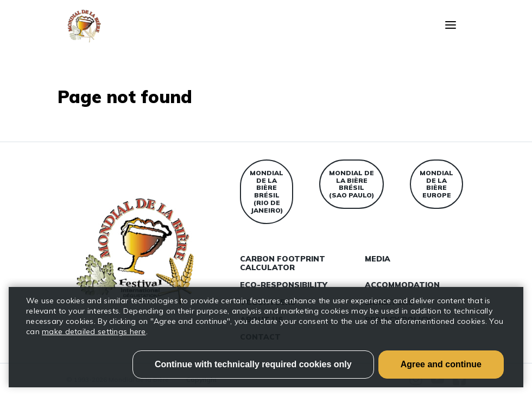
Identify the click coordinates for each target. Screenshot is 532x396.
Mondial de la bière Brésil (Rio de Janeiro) (267, 191)
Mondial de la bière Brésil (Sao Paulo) (351, 184)
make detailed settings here (94, 331)
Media (378, 259)
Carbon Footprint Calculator (283, 263)
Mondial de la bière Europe (436, 184)
